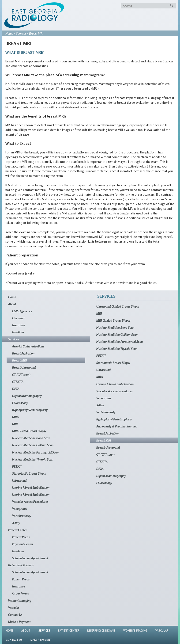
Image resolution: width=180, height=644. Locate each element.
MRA (15, 417)
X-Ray (16, 523)
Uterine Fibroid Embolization (31, 487)
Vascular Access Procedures (30, 501)
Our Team (19, 318)
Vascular (14, 608)
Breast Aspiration (23, 353)
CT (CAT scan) (21, 375)
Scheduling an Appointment (30, 558)
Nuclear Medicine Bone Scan (31, 438)
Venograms (20, 509)
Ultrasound (19, 480)
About (12, 304)
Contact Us (15, 615)
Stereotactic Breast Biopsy (29, 473)
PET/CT (17, 466)
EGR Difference (22, 311)
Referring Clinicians (21, 565)
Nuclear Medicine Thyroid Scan (33, 459)
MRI (15, 424)
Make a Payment (19, 622)
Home (9, 33)
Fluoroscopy (20, 403)
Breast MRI (20, 360)
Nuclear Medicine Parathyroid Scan (35, 452)
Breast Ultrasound (24, 367)
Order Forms (21, 593)
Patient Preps (21, 537)
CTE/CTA (18, 382)
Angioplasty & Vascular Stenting (117, 426)
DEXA (16, 389)
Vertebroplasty (22, 516)
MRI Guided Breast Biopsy (29, 431)
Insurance (19, 325)
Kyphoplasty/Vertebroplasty (30, 410)
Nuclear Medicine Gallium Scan (33, 445)
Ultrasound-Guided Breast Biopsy (118, 306)
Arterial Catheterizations (28, 346)
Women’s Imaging (20, 600)
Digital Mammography (27, 396)
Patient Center (18, 530)
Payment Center (23, 544)
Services (21, 33)
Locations (18, 332)
